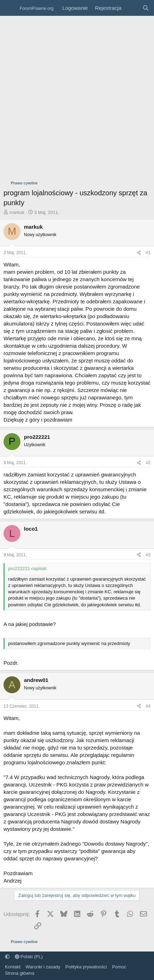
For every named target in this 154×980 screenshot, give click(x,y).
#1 (148, 253)
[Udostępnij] (139, 253)
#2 (148, 463)
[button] (7, 957)
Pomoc (119, 967)
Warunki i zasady (43, 967)
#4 (148, 706)
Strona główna (20, 973)
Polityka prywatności (86, 967)
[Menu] (10, 8)
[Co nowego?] (132, 8)
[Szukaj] (146, 8)
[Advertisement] (77, 96)
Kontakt (13, 967)
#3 (148, 555)
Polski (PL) (29, 957)
